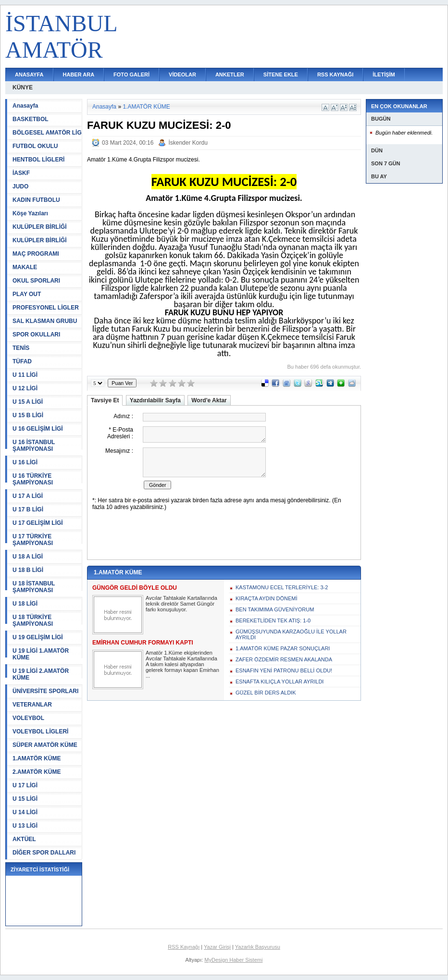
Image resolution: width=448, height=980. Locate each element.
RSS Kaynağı (184, 947)
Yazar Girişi (217, 947)
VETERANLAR (32, 705)
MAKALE (25, 267)
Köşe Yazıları (30, 213)
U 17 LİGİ (25, 785)
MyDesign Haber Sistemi (233, 960)
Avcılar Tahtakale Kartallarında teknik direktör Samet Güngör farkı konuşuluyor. (181, 604)
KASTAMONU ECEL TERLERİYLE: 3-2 (282, 587)
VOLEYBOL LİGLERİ (40, 732)
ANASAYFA (29, 74)
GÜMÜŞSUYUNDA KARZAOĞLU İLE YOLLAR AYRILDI (291, 634)
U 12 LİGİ (25, 388)
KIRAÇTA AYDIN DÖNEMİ (267, 598)
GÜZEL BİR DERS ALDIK (266, 693)
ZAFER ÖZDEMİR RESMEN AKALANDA (284, 659)
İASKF (21, 173)
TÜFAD (22, 361)
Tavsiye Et (105, 400)
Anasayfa (25, 106)
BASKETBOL (31, 119)
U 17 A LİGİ (28, 496)
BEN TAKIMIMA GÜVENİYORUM (275, 609)
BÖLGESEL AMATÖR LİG (47, 133)
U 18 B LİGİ (28, 570)
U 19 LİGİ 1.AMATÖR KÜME (41, 654)
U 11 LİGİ (25, 375)
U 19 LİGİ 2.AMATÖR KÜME (41, 674)
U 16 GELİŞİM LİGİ (38, 429)
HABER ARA (79, 74)
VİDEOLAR (182, 74)
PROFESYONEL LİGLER (46, 308)
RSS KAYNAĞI (335, 74)
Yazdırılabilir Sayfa (155, 400)
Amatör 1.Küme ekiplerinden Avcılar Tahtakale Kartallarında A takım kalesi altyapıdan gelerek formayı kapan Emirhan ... (182, 664)
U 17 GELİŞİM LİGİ (38, 523)
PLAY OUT (27, 294)
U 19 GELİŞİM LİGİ (38, 637)
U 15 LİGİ (25, 799)
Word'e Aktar (209, 400)
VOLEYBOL (28, 718)
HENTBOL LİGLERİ (38, 160)
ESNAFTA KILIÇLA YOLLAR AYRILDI (280, 682)
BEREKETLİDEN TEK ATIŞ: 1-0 (273, 620)
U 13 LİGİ (25, 826)
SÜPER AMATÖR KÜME (45, 745)
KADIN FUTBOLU (36, 200)
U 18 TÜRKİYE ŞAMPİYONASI (33, 620)
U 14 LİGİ (25, 812)
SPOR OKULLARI (36, 335)
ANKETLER (230, 74)
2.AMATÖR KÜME (37, 772)
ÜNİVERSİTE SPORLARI (45, 691)
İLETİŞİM (384, 74)
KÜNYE (23, 87)
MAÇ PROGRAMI (36, 254)
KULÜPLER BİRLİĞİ (40, 227)
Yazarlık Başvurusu (258, 947)
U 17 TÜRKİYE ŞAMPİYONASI (33, 540)
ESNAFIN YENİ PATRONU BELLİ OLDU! (284, 670)
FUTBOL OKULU (35, 146)
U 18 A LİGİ (28, 557)
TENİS (21, 348)
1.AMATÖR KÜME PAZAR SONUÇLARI (283, 648)
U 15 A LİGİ (28, 402)
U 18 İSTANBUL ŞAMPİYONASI (34, 587)
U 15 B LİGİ (28, 415)
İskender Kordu (188, 143)
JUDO (20, 186)
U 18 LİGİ (25, 604)
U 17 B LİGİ (28, 509)
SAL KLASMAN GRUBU (45, 321)
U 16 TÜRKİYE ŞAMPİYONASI (33, 479)
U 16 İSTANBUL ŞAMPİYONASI (34, 446)
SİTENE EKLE (281, 74)
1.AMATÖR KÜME (37, 758)
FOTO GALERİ (131, 74)
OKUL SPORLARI (36, 281)
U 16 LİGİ (25, 462)
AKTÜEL (24, 839)
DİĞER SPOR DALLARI (44, 853)
